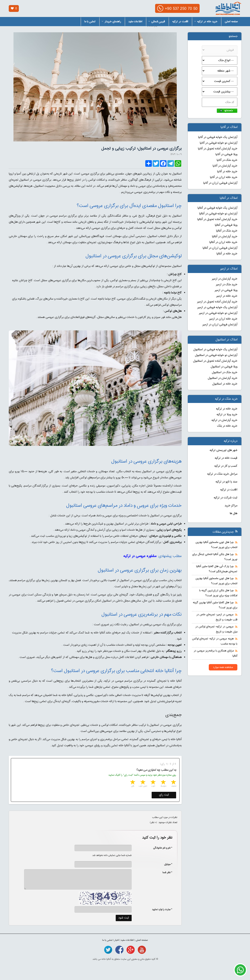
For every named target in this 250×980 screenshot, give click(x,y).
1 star (173, 783)
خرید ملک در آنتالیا (227, 231)
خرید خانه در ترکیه (206, 22)
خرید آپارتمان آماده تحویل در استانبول (215, 361)
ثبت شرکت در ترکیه (226, 498)
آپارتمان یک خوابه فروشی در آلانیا (218, 137)
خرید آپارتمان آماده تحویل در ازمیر (217, 302)
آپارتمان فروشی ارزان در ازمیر (220, 325)
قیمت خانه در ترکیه (226, 458)
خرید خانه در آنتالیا (227, 254)
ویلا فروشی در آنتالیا (226, 225)
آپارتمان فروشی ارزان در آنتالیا (220, 248)
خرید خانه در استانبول (225, 384)
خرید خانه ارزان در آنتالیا (223, 242)
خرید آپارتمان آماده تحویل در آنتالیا (217, 219)
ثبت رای (164, 795)
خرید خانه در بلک (227, 426)
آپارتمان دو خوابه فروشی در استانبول (216, 355)
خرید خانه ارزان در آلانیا (224, 177)
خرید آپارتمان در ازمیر (225, 279)
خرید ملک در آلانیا (227, 160)
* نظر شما (165, 873)
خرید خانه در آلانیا (227, 172)
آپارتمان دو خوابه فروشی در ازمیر (218, 313)
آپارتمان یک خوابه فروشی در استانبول (215, 350)
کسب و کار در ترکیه (226, 466)
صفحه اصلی (231, 22)
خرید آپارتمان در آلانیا (225, 166)
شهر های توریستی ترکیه (223, 450)
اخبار (117, 940)
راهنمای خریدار (111, 22)
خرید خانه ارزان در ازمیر (223, 319)
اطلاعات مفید (135, 22)
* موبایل (166, 864)
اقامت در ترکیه (180, 22)
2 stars (163, 783)
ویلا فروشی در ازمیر (226, 290)
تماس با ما (90, 22)
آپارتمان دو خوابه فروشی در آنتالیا (218, 214)
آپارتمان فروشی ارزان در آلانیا (220, 183)
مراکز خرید (231, 506)
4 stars (142, 783)
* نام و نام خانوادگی (161, 848)
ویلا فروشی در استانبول (224, 367)
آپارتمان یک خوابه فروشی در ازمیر (217, 308)
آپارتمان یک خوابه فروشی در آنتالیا (217, 208)
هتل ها (234, 513)
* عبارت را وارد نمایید (162, 910)
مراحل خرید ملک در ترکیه (222, 474)
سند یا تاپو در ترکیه (226, 482)
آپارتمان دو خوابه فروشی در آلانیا (219, 143)
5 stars (132, 783)
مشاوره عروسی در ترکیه (140, 556)
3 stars (153, 783)
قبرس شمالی (157, 22)
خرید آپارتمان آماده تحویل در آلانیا (218, 149)
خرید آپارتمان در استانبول (223, 378)
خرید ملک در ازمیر (227, 285)
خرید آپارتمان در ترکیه (224, 420)
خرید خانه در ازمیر (227, 296)
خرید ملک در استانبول (225, 373)
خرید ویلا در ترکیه (227, 415)
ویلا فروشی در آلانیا (226, 154)
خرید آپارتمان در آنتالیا (225, 237)
